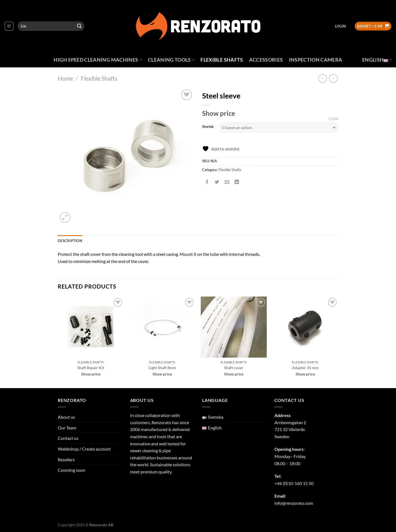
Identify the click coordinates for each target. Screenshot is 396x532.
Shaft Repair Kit (91, 368)
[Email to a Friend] (227, 182)
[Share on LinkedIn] (237, 182)
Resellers (66, 460)
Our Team (67, 428)
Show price (219, 113)
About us (66, 417)
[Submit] (79, 26)
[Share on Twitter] (217, 182)
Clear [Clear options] (334, 119)
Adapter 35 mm (305, 368)
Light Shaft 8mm (162, 368)
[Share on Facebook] (207, 182)
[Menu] (9, 26)
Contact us (68, 438)
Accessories (266, 60)
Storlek (208, 127)
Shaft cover (234, 368)
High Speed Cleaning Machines (98, 60)
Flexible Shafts (222, 60)
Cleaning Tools (171, 60)
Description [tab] (70, 241)
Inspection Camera (316, 60)
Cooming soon (71, 470)
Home (65, 78)
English (377, 60)
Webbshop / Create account (84, 449)
